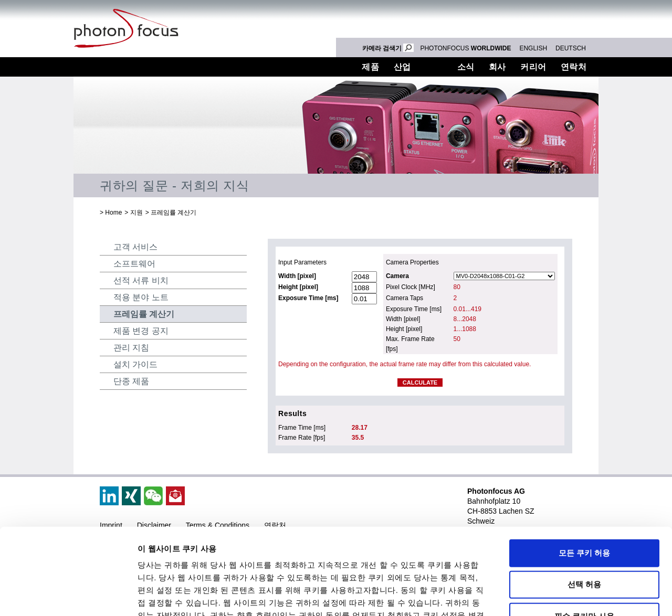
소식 (466, 67)
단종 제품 (131, 381)
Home (113, 213)
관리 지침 (131, 348)
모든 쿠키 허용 (584, 478)
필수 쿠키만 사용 (584, 541)
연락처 (574, 67)
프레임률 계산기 (174, 213)
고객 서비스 (135, 247)
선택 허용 (584, 510)
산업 (402, 67)
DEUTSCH (571, 48)
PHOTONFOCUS (465, 48)
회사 (497, 67)
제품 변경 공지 (141, 331)
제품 (370, 67)
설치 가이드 (135, 364)
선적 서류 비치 (141, 280)
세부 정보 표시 (483, 595)
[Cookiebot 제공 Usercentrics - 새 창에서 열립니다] (68, 596)
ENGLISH (533, 48)
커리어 (533, 67)
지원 (434, 67)
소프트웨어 (134, 264)
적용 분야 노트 (141, 297)
